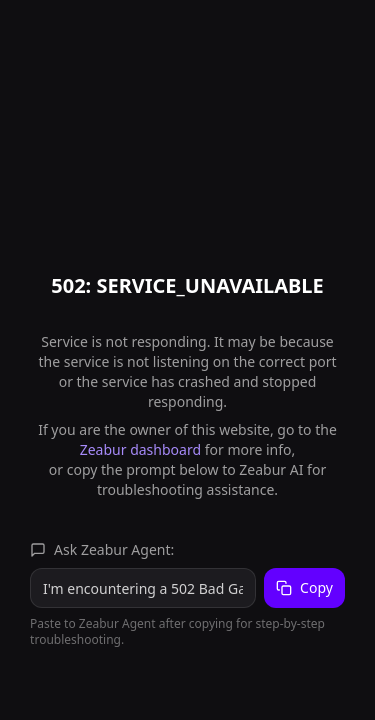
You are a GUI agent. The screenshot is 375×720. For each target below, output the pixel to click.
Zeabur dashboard (140, 449)
